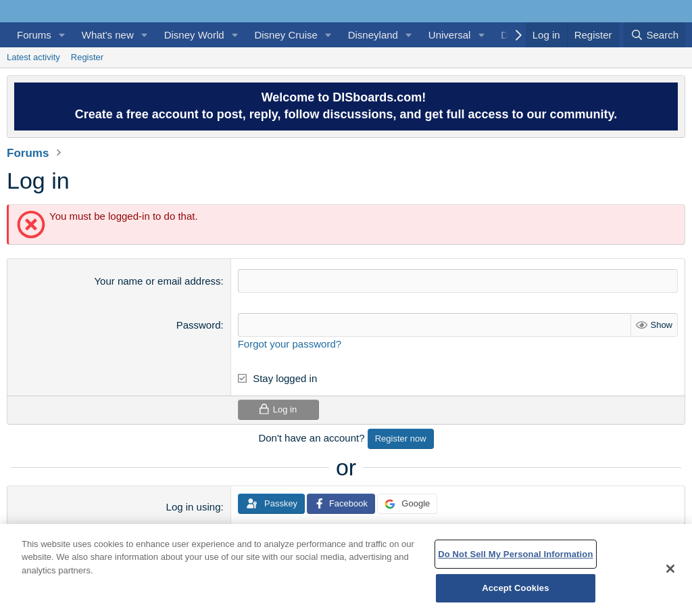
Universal (450, 35)
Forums (34, 35)
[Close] (670, 569)
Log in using (194, 507)
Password (199, 325)
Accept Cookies (515, 588)
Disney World (194, 35)
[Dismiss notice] (672, 90)
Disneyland (373, 35)
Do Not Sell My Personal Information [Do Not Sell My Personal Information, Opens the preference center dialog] (515, 554)
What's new (108, 35)
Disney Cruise (286, 35)
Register (87, 57)
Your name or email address (157, 281)
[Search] (654, 35)
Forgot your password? (290, 344)
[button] (62, 35)
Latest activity (33, 57)
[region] (346, 570)
